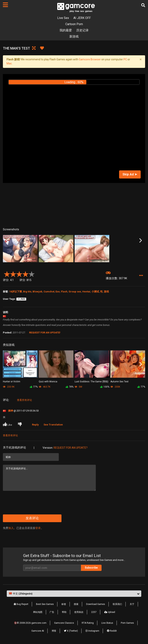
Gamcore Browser (90, 59)
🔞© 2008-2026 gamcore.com (30, 623)
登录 (38, 528)
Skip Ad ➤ (130, 174)
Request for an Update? (71, 448)
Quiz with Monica (48, 382)
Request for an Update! (45, 333)
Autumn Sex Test (119, 382)
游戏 (106, 292)
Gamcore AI (38, 631)
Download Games (96, 604)
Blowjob (37, 292)
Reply (35, 425)
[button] (141, 276)
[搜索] (143, 5)
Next (141, 241)
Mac (9, 63)
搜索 (76, 604)
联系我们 (117, 604)
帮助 (64, 612)
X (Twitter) (71, 631)
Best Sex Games (45, 604)
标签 (64, 604)
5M (78, 387)
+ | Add (21, 299)
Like (8, 424)
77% (34, 387)
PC (125, 59)
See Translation (53, 425)
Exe (58, 292)
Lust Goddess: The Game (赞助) (91, 382)
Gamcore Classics (64, 623)
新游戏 (74, 36)
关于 (132, 604)
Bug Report (21, 604)
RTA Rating (88, 623)
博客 (54, 631)
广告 (52, 612)
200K (115, 387)
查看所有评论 (24, 400)
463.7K (45, 387)
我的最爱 (66, 30)
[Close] (140, 60)
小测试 (95, 292)
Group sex (75, 292)
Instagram (92, 631)
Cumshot (49, 292)
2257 (94, 612)
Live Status (107, 623)
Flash (64, 292)
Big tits (27, 292)
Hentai (86, 292)
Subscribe (91, 568)
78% (70, 387)
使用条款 (79, 612)
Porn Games (127, 623)
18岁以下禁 (16, 292)
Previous (7, 241)
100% (105, 387)
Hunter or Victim (12, 382)
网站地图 (38, 612)
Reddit (112, 631)
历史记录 (82, 30)
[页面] (5, 5)
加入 (11, 528)
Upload (110, 612)
